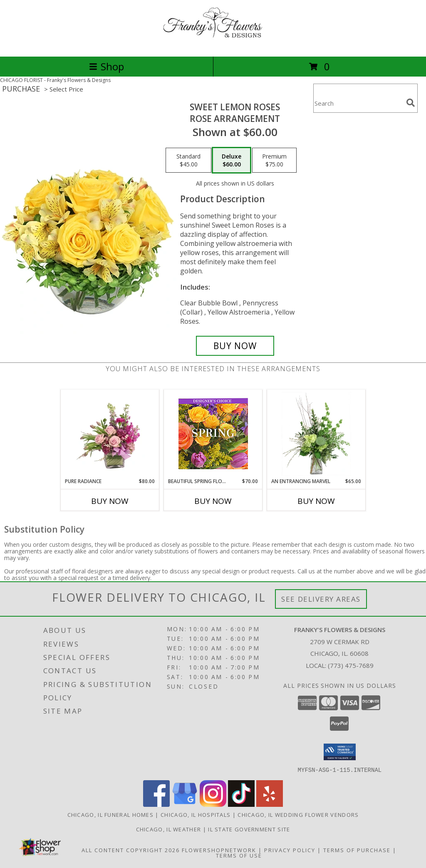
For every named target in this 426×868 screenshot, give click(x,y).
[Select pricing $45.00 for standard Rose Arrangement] (188, 160)
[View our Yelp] (270, 804)
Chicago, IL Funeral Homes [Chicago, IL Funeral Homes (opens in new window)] (111, 814)
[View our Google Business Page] (185, 804)
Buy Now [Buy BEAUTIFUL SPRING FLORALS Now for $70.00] (213, 501)
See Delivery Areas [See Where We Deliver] (321, 599)
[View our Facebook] (156, 804)
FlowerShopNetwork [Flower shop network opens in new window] (219, 850)
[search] (411, 103)
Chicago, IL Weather (169, 829)
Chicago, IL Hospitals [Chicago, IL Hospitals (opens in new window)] (196, 814)
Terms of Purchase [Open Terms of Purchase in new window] (357, 850)
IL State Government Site (249, 829)
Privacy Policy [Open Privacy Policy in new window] (290, 850)
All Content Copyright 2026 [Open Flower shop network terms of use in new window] (131, 850)
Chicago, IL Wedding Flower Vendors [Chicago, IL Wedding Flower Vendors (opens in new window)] (298, 814)
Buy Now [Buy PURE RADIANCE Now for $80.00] (110, 501)
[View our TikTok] (241, 804)
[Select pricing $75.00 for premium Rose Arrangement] (274, 160)
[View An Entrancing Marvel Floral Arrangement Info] (316, 434)
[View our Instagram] (213, 804)
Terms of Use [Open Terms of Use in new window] (239, 855)
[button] (340, 752)
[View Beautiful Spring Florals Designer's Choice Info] (213, 434)
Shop (106, 66)
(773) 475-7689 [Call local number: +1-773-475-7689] (351, 665)
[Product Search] (358, 103)
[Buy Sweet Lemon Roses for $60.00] (235, 346)
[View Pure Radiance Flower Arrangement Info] (110, 434)
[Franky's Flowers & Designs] (213, 44)
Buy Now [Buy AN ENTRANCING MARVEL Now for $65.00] (316, 501)
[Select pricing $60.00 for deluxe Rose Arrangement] (232, 160)
